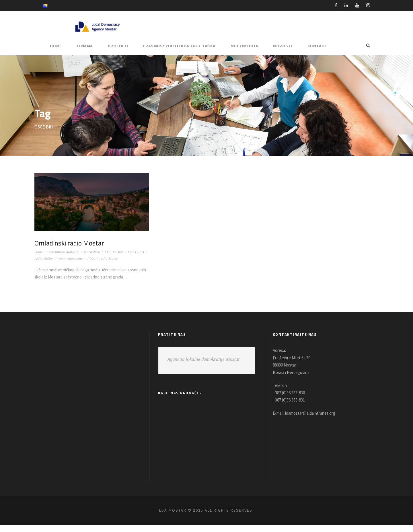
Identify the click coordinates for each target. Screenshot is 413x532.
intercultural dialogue (63, 252)
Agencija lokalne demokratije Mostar (204, 367)
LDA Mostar (114, 252)
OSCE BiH (136, 252)
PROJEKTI (123, 46)
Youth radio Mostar (105, 258)
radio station (44, 258)
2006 (38, 252)
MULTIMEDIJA (247, 46)
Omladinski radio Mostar (70, 243)
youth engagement (72, 258)
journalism (92, 252)
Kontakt (318, 46)
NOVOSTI (285, 46)
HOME (61, 46)
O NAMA (90, 46)
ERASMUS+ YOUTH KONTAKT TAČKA (183, 46)
